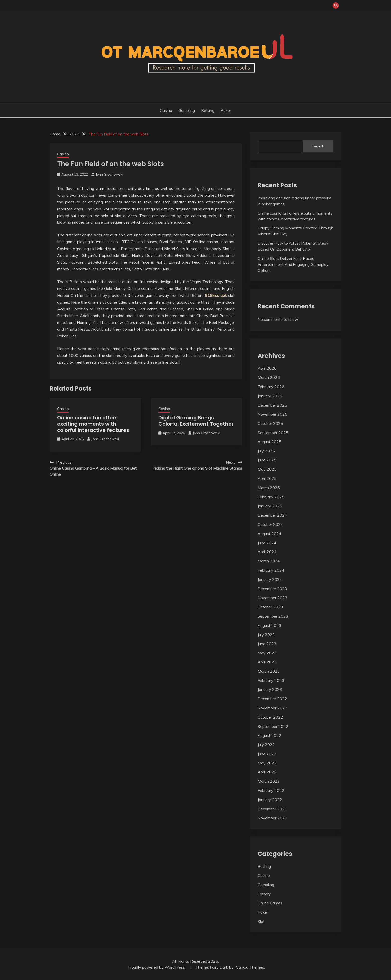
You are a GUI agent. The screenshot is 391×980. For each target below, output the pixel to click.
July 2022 (266, 745)
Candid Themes (250, 967)
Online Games (270, 903)
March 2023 (269, 671)
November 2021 (272, 818)
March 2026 (269, 377)
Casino (166, 110)
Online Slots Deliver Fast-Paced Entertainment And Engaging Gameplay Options (293, 264)
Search (318, 146)
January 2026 (270, 396)
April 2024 (267, 552)
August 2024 (269, 534)
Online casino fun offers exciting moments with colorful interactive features (93, 424)
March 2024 (269, 561)
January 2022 (270, 800)
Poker (226, 110)
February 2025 (271, 497)
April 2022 (267, 772)
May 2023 (267, 653)
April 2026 (267, 368)
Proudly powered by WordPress (157, 967)
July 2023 (266, 635)
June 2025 (267, 460)
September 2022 (273, 726)
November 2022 (272, 708)
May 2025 (267, 469)
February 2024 (271, 570)
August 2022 (269, 735)
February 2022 (271, 790)
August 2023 (269, 625)
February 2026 (271, 387)
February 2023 (271, 680)
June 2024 (267, 543)
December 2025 (272, 405)
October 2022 (270, 717)
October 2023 (270, 607)
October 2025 (270, 423)
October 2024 (270, 524)
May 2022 (267, 763)
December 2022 (272, 699)
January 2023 (270, 689)
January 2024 (270, 579)
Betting (208, 110)
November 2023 (272, 598)
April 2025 (267, 478)
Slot (261, 921)
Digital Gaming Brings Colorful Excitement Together (196, 421)
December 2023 (272, 589)
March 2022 (269, 781)
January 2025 (270, 506)
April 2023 (267, 662)
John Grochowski (109, 174)
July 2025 (266, 451)
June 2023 (267, 644)
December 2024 (272, 515)
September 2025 (273, 433)
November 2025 (272, 414)
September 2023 (273, 616)
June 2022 (267, 754)
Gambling (187, 110)
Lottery (264, 894)
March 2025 (269, 488)
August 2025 (269, 442)
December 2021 (272, 809)
